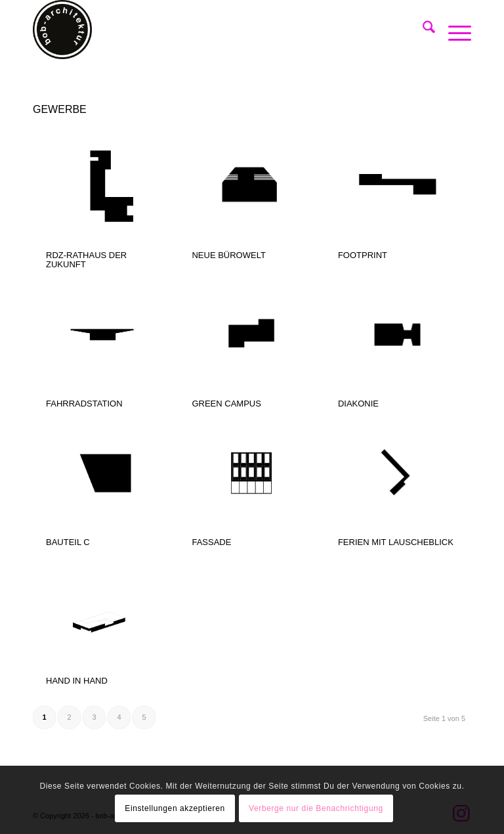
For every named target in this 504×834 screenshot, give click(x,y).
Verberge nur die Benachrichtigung (316, 808)
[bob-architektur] (62, 30)
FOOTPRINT (363, 255)
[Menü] (453, 30)
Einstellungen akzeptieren (175, 808)
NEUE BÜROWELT (228, 255)
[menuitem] (422, 30)
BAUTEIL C (68, 542)
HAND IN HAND (77, 681)
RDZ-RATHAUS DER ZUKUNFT (86, 260)
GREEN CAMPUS (226, 404)
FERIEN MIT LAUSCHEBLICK (396, 542)
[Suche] (422, 30)
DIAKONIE (358, 404)
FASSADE (211, 542)
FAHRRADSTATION (84, 404)
